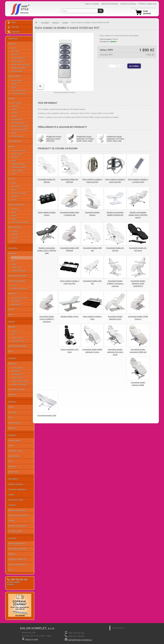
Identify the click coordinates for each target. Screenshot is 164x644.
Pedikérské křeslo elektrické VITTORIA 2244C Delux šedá (85, 139)
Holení (14, 174)
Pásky (11, 446)
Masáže (12, 322)
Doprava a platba (92, 4)
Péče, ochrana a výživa (20, 222)
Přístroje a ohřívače (19, 271)
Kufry (11, 315)
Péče (11, 461)
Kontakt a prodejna (128, 4)
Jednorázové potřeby (19, 130)
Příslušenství (16, 301)
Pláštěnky (15, 106)
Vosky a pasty (15, 440)
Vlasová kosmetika (17, 205)
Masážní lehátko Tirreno (70, 316)
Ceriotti (12, 179)
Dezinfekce (13, 479)
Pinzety (14, 285)
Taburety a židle (17, 375)
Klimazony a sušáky (19, 193)
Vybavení (13, 44)
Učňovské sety (15, 141)
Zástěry (14, 110)
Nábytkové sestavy (19, 68)
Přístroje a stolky (16, 531)
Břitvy (14, 161)
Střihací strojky (17, 71)
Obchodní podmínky (110, 4)
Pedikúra (12, 358)
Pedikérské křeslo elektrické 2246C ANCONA (54, 139)
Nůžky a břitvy (15, 76)
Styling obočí (16, 305)
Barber (11, 147)
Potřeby (12, 99)
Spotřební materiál (16, 390)
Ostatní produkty (18, 136)
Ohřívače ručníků (18, 341)
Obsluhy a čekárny (18, 58)
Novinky (13, 27)
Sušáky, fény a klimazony (21, 65)
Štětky (14, 133)
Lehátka (15, 258)
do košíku (134, 66)
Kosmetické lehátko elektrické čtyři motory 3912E (115, 352)
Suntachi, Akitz (17, 81)
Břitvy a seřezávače (19, 91)
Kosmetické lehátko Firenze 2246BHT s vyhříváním (47, 319)
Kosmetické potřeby (17, 281)
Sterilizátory (16, 371)
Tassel (14, 212)
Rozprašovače (17, 120)
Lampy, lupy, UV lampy (20, 381)
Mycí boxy (15, 51)
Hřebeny (15, 113)
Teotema (15, 209)
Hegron (14, 219)
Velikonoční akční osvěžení (16, 502)
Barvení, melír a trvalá (20, 126)
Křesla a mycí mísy (19, 151)
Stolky (14, 190)
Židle (13, 261)
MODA (14, 200)
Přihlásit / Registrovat (147, 4)
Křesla (14, 48)
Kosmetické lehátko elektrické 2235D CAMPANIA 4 (138, 283)
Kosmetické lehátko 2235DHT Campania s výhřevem (115, 283)
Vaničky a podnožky (19, 385)
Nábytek (12, 327)
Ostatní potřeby (17, 171)
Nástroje (12, 395)
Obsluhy (15, 197)
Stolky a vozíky (17, 61)
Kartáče (14, 116)
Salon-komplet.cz (119, 628)
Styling (14, 216)
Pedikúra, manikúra (17, 559)
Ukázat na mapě (31, 639)
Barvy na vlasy (15, 227)
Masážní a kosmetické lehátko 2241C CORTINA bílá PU (138, 215)
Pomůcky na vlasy (18, 123)
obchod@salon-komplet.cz (80, 640)
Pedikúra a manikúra (17, 526)
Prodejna (11, 584)
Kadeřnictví (13, 39)
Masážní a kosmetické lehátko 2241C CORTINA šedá (47, 251)
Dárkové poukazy (16, 484)
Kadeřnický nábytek (17, 510)
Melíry (14, 242)
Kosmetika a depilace (18, 549)
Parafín (12, 309)
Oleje (11, 351)
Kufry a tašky (16, 103)
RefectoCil (13, 294)
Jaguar (14, 87)
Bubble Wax (14, 472)
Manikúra (12, 402)
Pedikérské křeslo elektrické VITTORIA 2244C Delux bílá (115, 139)
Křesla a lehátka (17, 368)
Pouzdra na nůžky (18, 94)
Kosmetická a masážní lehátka (18, 518)
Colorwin (15, 238)
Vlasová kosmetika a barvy (17, 567)
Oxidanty (15, 235)
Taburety (15, 55)
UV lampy (13, 412)
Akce (12, 23)
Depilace (12, 435)
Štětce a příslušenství (19, 289)
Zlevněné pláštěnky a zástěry (18, 492)
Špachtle (12, 467)
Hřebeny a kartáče (18, 164)
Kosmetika (13, 248)
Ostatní (14, 84)
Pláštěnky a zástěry (19, 167)
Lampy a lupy (16, 268)
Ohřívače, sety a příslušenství (16, 454)
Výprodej (13, 32)
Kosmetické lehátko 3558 (47, 415)
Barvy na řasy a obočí (20, 298)
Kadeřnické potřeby (17, 544)
